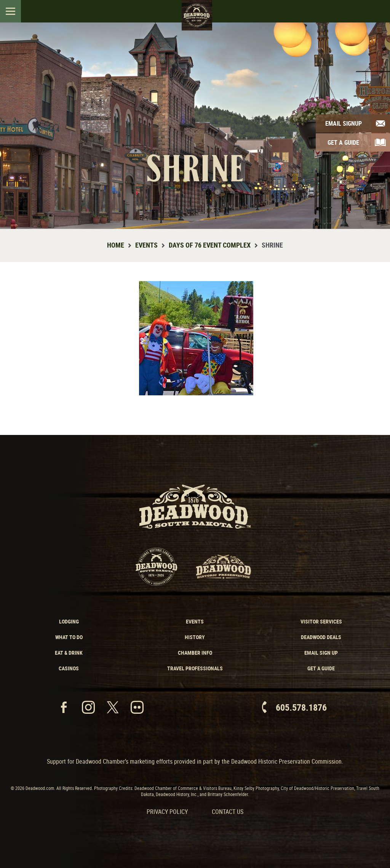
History (195, 637)
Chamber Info (195, 653)
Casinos (69, 668)
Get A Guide (343, 142)
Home (116, 245)
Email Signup (344, 123)
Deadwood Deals (321, 637)
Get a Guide (321, 668)
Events (146, 245)
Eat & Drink (69, 653)
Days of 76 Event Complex (210, 245)
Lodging (69, 621)
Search (377, 11)
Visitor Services (321, 621)
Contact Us (228, 812)
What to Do (69, 637)
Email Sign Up (321, 653)
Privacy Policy (167, 812)
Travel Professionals (195, 668)
